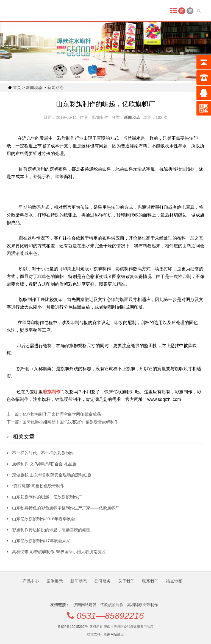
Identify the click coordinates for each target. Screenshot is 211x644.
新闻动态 (34, 87)
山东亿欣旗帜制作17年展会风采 (41, 541)
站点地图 (174, 581)
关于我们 (126, 581)
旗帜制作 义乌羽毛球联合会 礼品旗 (44, 464)
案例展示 (55, 581)
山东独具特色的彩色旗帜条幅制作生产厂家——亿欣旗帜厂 (66, 508)
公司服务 (102, 581)
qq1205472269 (105, 644)
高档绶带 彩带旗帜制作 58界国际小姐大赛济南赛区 (59, 552)
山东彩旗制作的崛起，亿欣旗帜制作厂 (47, 497)
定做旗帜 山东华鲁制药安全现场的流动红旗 (52, 475)
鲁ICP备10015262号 (73, 627)
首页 (17, 87)
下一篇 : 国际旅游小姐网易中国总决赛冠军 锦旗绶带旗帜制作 (63, 422)
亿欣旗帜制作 (112, 605)
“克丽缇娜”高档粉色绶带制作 (38, 486)
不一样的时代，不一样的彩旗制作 (43, 453)
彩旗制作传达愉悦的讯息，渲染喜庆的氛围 (51, 530)
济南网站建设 (85, 605)
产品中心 (31, 581)
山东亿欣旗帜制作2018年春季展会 (44, 519)
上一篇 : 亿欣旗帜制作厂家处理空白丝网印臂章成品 (54, 414)
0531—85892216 (110, 616)
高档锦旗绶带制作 (143, 605)
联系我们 (150, 581)
